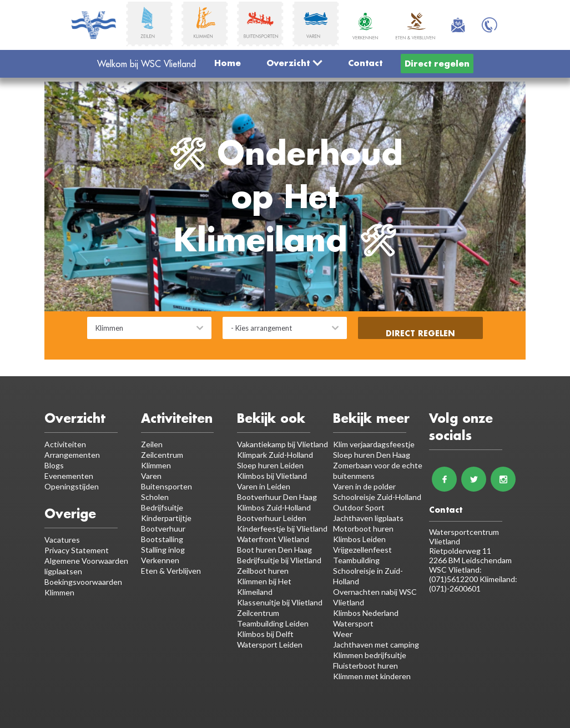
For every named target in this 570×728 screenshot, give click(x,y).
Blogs (54, 465)
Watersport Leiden (270, 644)
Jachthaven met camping (376, 644)
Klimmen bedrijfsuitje (370, 655)
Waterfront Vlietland (273, 539)
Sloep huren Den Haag (372, 455)
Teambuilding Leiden (273, 623)
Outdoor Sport (359, 507)
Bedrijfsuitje (162, 507)
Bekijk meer (371, 418)
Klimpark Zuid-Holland (275, 455)
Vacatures (62, 540)
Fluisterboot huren (365, 666)
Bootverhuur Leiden (272, 518)
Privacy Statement (77, 550)
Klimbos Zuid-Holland (274, 507)
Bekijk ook (271, 418)
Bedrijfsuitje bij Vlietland (279, 560)
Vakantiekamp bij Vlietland (283, 444)
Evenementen (69, 476)
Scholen (155, 497)
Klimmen (156, 465)
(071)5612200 (454, 579)
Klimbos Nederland (366, 613)
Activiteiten (65, 444)
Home (228, 63)
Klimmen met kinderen (372, 676)
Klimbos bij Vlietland (272, 476)
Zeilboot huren (263, 571)
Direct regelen (437, 63)
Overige (70, 514)
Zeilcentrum (162, 455)
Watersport (353, 623)
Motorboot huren (363, 529)
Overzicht (294, 63)
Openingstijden (72, 486)
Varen (151, 476)
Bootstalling (162, 539)
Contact (365, 63)
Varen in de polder (364, 486)
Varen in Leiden (264, 486)
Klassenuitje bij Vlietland (280, 602)
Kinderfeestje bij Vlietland (282, 529)
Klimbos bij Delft (265, 634)
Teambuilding (356, 560)
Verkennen (160, 560)
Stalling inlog (163, 550)
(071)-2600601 (455, 588)
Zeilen (152, 444)
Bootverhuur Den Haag (277, 497)
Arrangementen (72, 455)
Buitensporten (167, 486)
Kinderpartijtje (166, 518)
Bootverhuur (163, 529)
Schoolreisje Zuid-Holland (377, 497)
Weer (343, 634)
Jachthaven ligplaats (368, 518)
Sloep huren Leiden (270, 465)
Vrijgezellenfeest (362, 550)
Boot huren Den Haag (274, 550)
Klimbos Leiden (359, 539)
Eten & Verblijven (171, 571)
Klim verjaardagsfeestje (374, 444)
